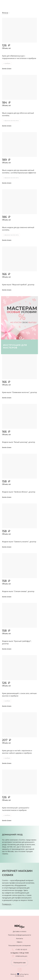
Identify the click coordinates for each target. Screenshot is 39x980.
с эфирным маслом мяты (11, 121)
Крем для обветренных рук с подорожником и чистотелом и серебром (19, 57)
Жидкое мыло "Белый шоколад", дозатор (19, 442)
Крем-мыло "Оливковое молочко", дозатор (19, 392)
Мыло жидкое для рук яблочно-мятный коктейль (18, 114)
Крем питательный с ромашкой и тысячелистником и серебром (16, 809)
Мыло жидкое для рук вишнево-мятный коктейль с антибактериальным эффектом (19, 171)
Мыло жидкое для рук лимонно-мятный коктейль (18, 229)
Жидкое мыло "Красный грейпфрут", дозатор (17, 642)
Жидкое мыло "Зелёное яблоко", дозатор (19, 492)
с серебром (7, 63)
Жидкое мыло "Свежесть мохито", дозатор (19, 542)
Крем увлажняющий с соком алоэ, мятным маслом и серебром (19, 695)
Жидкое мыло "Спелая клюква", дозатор (18, 591)
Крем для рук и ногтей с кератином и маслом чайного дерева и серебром (17, 752)
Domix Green (7, 69)
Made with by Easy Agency (20, 974)
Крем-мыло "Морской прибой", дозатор (18, 285)
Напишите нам (20, 963)
